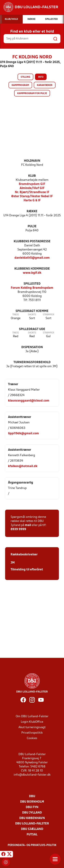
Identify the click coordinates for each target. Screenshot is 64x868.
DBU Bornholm (32, 802)
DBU (32, 796)
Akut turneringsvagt (32, 727)
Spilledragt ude (32, 329)
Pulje (32, 226)
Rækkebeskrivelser (24, 555)
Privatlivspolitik (32, 733)
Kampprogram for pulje (32, 93)
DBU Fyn (32, 807)
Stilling (25, 77)
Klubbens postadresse (32, 242)
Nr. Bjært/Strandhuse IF (32, 192)
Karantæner (45, 85)
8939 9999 (18, 529)
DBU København (32, 818)
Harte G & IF (32, 201)
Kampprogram (20, 85)
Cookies (32, 738)
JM (13, 563)
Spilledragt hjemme (32, 311)
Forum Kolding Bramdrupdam (32, 288)
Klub (32, 176)
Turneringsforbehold (32, 362)
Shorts (32, 315)
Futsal (32, 835)
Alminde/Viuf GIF (32, 188)
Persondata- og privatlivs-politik (32, 845)
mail (28, 525)
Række (32, 211)
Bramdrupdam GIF (32, 184)
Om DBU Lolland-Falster (32, 716)
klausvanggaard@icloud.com (29, 401)
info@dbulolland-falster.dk (32, 775)
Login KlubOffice (32, 722)
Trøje (16, 315)
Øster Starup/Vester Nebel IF (32, 196)
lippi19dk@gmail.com (23, 434)
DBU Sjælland (32, 829)
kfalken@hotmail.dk (23, 466)
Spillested (32, 284)
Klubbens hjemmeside (32, 269)
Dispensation (32, 347)
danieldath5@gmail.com (32, 258)
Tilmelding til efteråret (27, 570)
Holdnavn (32, 161)
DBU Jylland (32, 813)
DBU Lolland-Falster (32, 824)
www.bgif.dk (32, 273)
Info (41, 77)
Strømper (48, 315)
